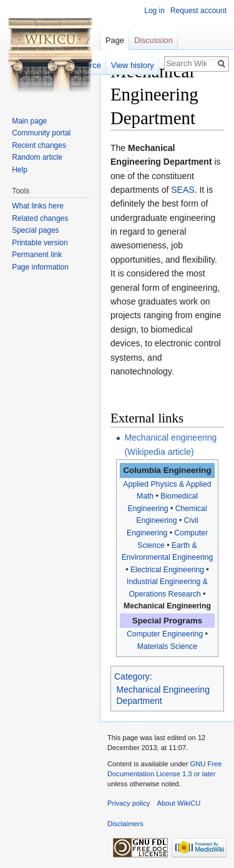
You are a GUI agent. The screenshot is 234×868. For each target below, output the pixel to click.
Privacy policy (129, 803)
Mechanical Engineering (167, 606)
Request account (198, 11)
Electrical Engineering (167, 570)
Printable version (40, 243)
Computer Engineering (165, 634)
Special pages (35, 230)
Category (132, 676)
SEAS (183, 190)
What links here (38, 206)
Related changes (40, 218)
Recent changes (39, 145)
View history (133, 65)
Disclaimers (125, 824)
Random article (37, 157)
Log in (154, 11)
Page (115, 40)
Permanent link (37, 255)
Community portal (41, 133)
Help (20, 170)
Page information (40, 267)
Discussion (154, 40)
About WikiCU (179, 803)
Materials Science (167, 646)
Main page (29, 121)
